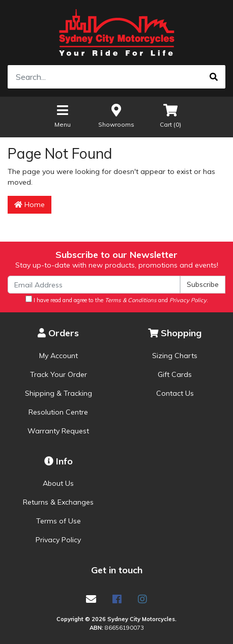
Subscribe (203, 284)
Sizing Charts (175, 356)
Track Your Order (59, 374)
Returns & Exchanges (58, 502)
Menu (63, 115)
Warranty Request (58, 431)
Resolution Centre (58, 412)
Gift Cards (175, 374)
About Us (58, 483)
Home (30, 204)
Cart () (170, 115)
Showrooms (116, 115)
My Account (59, 356)
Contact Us (175, 393)
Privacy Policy (58, 540)
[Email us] (91, 599)
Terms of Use (59, 521)
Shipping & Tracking (59, 393)
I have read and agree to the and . (117, 300)
